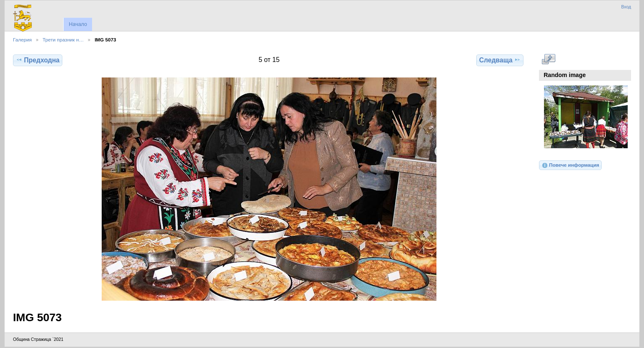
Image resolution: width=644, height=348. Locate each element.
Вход (626, 7)
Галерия (22, 40)
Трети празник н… (63, 40)
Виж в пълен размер (548, 59)
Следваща (500, 60)
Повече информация (570, 165)
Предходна (38, 60)
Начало (78, 24)
